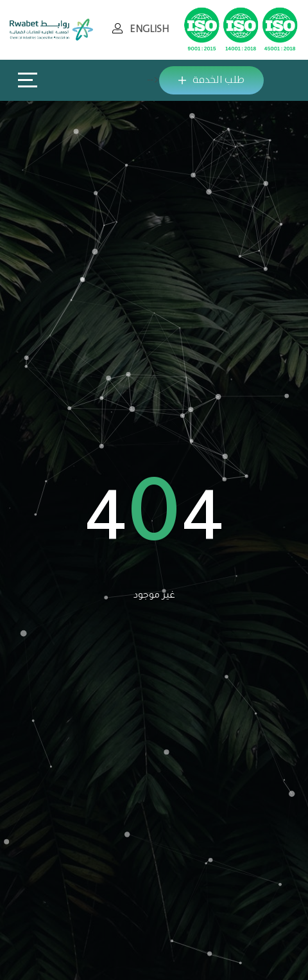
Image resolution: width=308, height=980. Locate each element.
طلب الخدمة (211, 80)
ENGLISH (149, 29)
